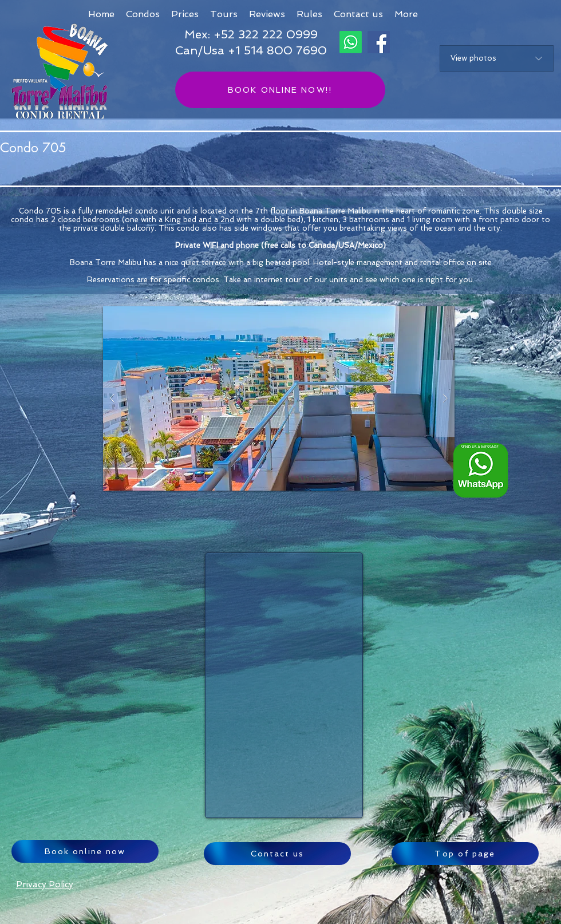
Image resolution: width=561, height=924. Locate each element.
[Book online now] (85, 851)
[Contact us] (277, 854)
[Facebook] (379, 42)
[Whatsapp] (351, 42)
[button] (406, 14)
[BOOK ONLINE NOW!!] (280, 90)
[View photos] (497, 58)
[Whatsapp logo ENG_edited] (481, 470)
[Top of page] (465, 854)
